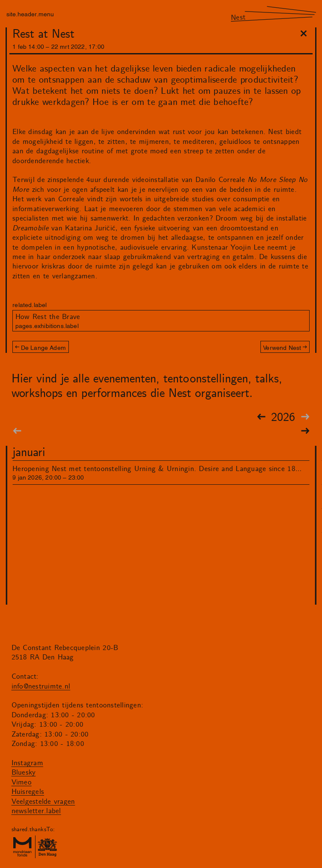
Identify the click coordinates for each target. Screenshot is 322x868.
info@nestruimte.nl (41, 686)
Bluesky (24, 773)
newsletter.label (36, 811)
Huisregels (28, 792)
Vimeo (22, 782)
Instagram (27, 763)
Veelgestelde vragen (43, 802)
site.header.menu (30, 13)
